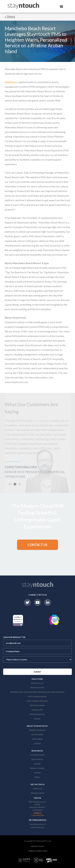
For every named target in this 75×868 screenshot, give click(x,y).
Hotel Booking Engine (37, 696)
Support (37, 764)
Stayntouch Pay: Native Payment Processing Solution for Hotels (37, 692)
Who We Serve (37, 735)
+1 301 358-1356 (38, 815)
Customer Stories (37, 755)
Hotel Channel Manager (37, 701)
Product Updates (37, 768)
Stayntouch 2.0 (37, 683)
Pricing (37, 719)
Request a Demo (38, 793)
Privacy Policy (37, 846)
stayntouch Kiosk (37, 705)
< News (10, 16)
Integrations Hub (37, 714)
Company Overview (37, 730)
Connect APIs (37, 710)
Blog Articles (37, 759)
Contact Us (37, 789)
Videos (37, 777)
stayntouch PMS (37, 688)
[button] (37, 545)
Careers (37, 744)
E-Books (37, 773)
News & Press (37, 739)
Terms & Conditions (38, 851)
